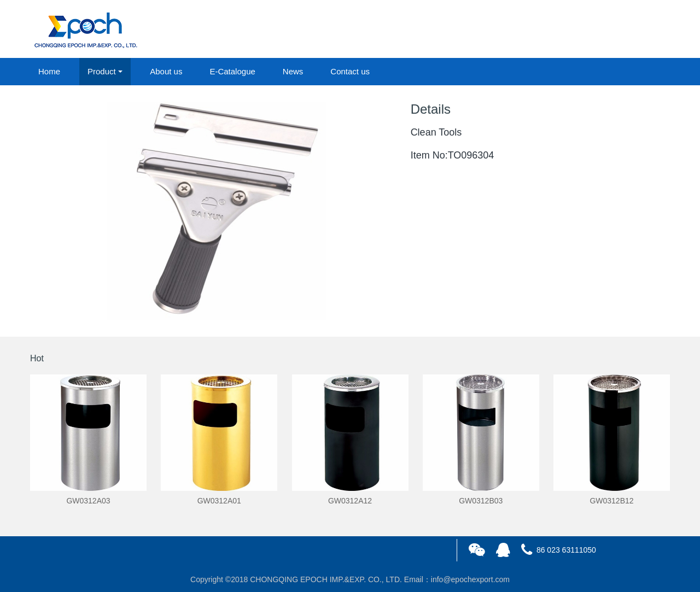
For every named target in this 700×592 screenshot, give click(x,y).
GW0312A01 (219, 501)
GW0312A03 (88, 501)
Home (49, 71)
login (596, 30)
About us (166, 71)
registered (645, 30)
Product (102, 71)
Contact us (350, 71)
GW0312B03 (481, 501)
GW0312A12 (350, 501)
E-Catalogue (232, 71)
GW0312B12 (611, 501)
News (293, 71)
